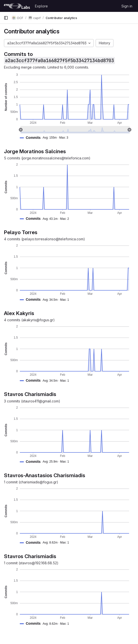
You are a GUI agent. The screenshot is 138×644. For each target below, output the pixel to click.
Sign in (127, 6)
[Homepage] (17, 6)
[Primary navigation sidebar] (6, 18)
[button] (46, 138)
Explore (41, 6)
